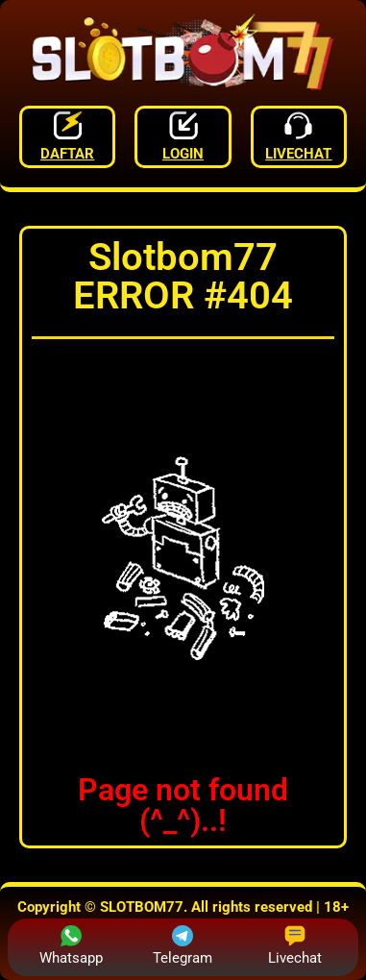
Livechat (295, 946)
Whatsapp (71, 946)
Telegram (183, 946)
